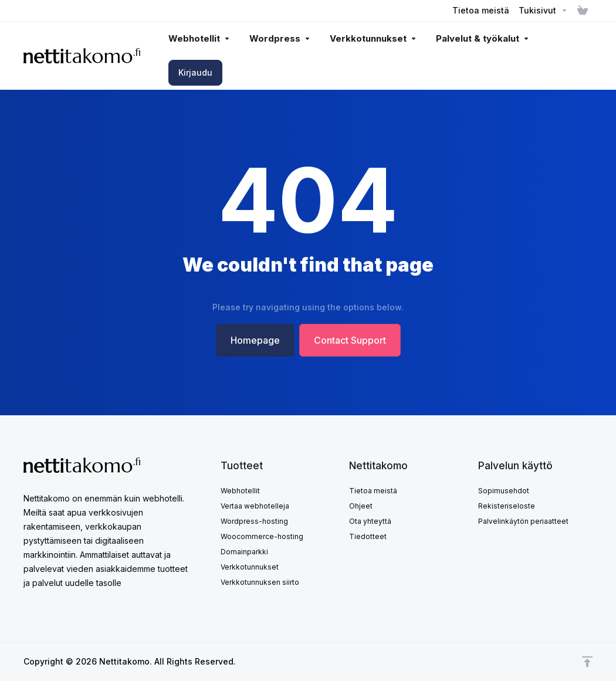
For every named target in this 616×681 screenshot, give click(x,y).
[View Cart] (583, 11)
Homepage (255, 340)
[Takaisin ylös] (587, 662)
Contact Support (350, 340)
